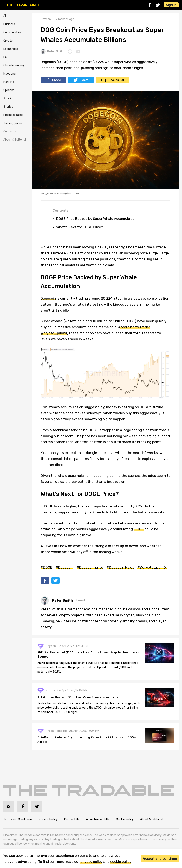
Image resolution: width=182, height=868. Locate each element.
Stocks (8, 98)
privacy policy (91, 862)
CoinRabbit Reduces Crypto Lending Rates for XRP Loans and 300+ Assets (87, 740)
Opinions (9, 90)
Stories (8, 107)
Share (56, 80)
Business (9, 24)
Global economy (14, 65)
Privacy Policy (48, 819)
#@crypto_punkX (152, 567)
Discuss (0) (116, 80)
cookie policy (121, 862)
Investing (9, 74)
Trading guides (13, 123)
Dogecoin (48, 298)
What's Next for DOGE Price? (80, 227)
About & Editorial (15, 140)
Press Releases (13, 115)
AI (5, 16)
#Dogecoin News (120, 567)
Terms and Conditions (18, 819)
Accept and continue (160, 859)
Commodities (12, 32)
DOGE (139, 529)
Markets (9, 82)
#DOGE (46, 567)
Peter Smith (52, 51)
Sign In (171, 5)
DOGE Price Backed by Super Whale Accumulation (96, 219)
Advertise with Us (98, 819)
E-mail (80, 601)
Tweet (84, 80)
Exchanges (11, 49)
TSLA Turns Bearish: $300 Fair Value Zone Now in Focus (78, 697)
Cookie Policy (125, 819)
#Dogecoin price (90, 567)
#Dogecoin (65, 567)
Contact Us (72, 819)
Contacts (10, 132)
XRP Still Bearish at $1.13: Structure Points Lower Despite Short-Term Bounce (88, 655)
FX (5, 57)
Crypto (8, 41)
